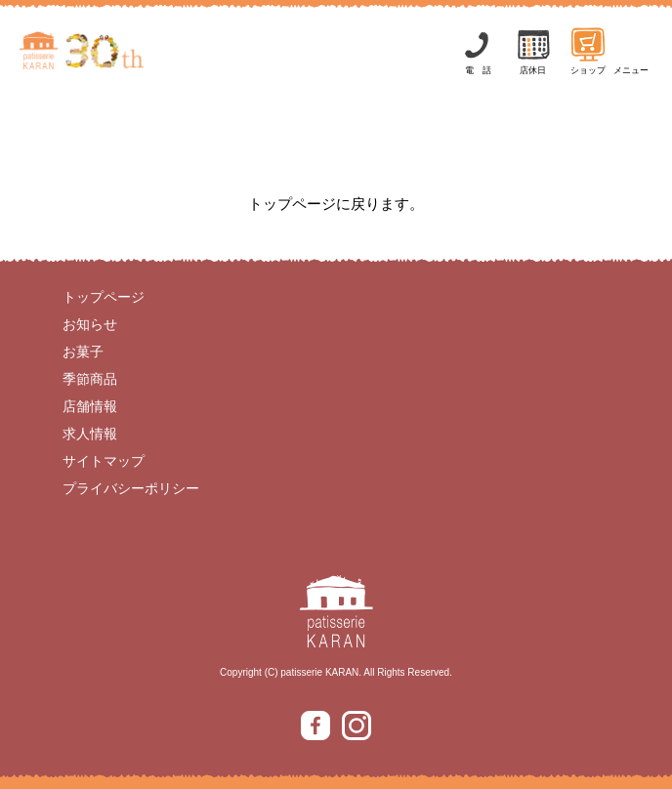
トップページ (104, 297)
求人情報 (90, 434)
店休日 (533, 50)
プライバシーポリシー (131, 488)
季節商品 (90, 379)
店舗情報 (90, 406)
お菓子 (83, 352)
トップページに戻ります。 (336, 204)
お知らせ (90, 324)
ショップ (588, 50)
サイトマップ (104, 461)
